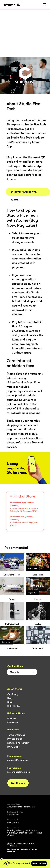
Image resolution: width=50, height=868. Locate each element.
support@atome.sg (18, 760)
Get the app (18, 783)
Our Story (13, 694)
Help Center (14, 706)
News (10, 702)
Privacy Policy (15, 739)
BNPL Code (13, 747)
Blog (10, 698)
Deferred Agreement (18, 743)
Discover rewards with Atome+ (24, 193)
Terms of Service (16, 735)
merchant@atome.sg (19, 772)
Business (12, 719)
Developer (13, 722)
